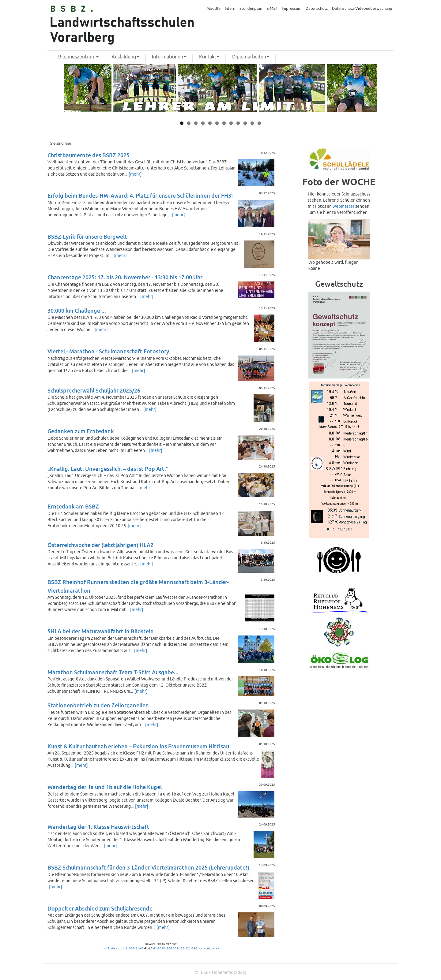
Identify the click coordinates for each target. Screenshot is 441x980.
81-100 (167, 948)
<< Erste (109, 948)
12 (259, 123)
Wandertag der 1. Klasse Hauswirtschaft (98, 827)
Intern (230, 9)
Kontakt (209, 57)
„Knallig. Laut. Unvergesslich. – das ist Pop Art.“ (108, 469)
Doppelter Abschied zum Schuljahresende (100, 909)
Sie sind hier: (61, 143)
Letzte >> (212, 948)
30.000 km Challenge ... (77, 311)
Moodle (213, 9)
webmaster (343, 206)
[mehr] (135, 174)
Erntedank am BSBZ (73, 507)
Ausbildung (125, 57)
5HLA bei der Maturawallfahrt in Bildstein (101, 632)
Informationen (169, 57)
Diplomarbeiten (251, 57)
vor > (201, 948)
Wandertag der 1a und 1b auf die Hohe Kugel (105, 787)
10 (245, 123)
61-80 (157, 948)
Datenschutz (317, 9)
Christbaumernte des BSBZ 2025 (89, 156)
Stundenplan (251, 9)
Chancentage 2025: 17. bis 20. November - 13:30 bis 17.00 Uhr (125, 278)
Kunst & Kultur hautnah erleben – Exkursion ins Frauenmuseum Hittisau (138, 747)
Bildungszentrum (78, 57)
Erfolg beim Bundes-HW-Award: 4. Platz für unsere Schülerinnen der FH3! (140, 196)
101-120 (179, 948)
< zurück (122, 948)
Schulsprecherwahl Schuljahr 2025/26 (94, 391)
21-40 (139, 948)
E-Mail (272, 9)
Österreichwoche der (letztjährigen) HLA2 (100, 545)
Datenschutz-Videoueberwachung (362, 9)
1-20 (132, 948)
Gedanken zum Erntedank (81, 432)
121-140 (191, 948)
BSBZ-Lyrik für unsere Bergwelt (87, 237)
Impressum (292, 9)
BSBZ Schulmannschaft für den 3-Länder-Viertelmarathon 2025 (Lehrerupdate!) (148, 868)
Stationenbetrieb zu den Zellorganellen (98, 706)
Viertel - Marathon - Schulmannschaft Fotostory (108, 352)
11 (252, 123)
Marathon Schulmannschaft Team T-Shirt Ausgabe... (113, 673)
